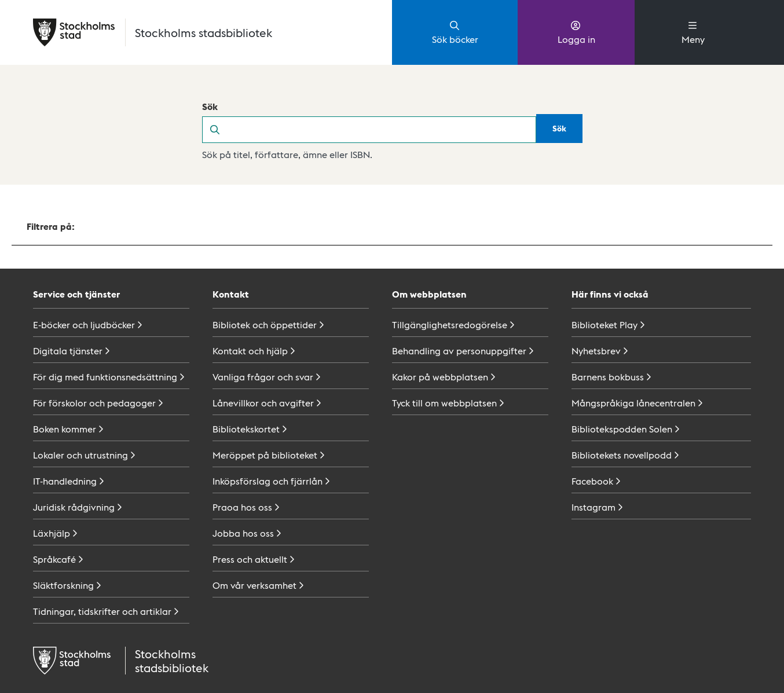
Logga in (576, 32)
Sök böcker (455, 32)
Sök (210, 106)
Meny (693, 32)
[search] (382, 130)
